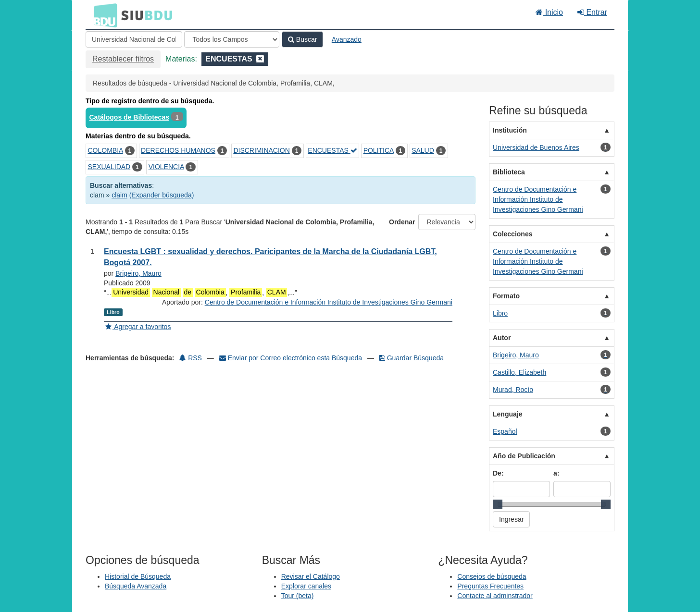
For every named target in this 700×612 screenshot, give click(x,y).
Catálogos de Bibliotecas (129, 117)
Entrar (592, 12)
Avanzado (347, 39)
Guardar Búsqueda (412, 358)
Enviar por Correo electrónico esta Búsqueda (292, 358)
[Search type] (232, 39)
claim (119, 195)
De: (498, 473)
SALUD (423, 150)
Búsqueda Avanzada (136, 586)
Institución (510, 130)
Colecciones (512, 234)
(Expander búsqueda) (162, 195)
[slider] (498, 504)
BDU (103, 15)
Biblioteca (509, 172)
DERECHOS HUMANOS (178, 150)
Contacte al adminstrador (495, 596)
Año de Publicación (524, 456)
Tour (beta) (298, 596)
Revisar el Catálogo (311, 576)
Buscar (302, 39)
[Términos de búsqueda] (134, 39)
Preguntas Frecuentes (490, 586)
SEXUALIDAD (109, 167)
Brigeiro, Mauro (138, 273)
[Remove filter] (260, 59)
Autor (502, 338)
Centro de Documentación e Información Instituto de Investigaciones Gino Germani (329, 302)
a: (556, 473)
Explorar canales (306, 586)
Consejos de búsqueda (492, 576)
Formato (506, 296)
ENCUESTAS (332, 150)
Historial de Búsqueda (138, 576)
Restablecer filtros (123, 59)
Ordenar (402, 222)
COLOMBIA (106, 150)
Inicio (549, 12)
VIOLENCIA (166, 167)
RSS (191, 358)
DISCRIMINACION (261, 150)
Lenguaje (507, 414)
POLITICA (379, 150)
